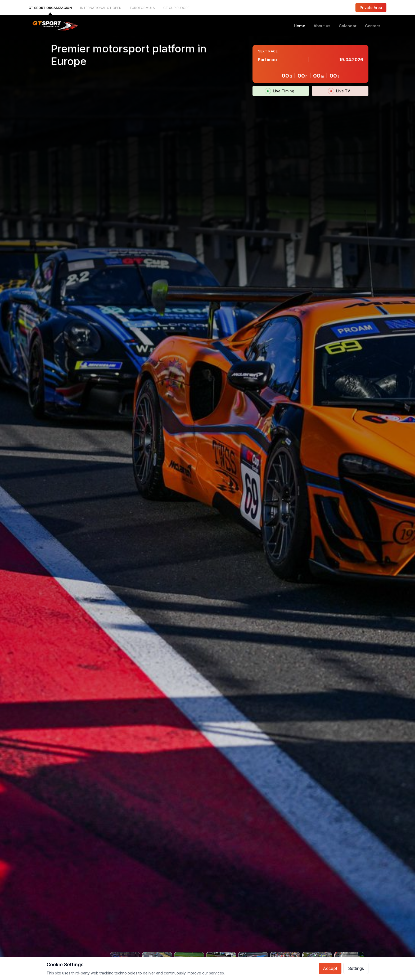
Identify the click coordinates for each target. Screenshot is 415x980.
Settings (356, 968)
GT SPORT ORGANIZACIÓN (50, 8)
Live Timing (281, 91)
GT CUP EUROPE (176, 8)
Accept (330, 968)
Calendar (348, 26)
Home (299, 26)
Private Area (371, 8)
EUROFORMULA (142, 8)
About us (322, 26)
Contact (373, 26)
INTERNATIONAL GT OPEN (101, 8)
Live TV (340, 91)
